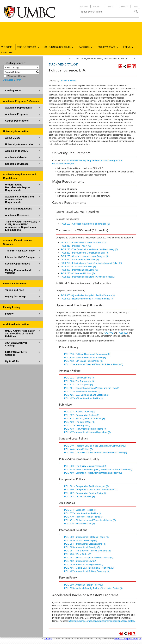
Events (111, 6)
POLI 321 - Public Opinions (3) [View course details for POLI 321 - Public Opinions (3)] (79, 378)
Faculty (23, 314)
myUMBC (97, 6)
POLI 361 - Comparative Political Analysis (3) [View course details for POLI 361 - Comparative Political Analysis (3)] (86, 486)
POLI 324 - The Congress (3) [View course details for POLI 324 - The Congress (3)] (79, 385)
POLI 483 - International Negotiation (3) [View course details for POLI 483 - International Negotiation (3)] (84, 564)
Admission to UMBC (23, 151)
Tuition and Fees (23, 290)
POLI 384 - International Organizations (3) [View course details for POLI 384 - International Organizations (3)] (85, 544)
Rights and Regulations (23, 209)
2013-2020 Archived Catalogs (23, 353)
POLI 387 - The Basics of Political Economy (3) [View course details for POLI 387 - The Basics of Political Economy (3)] (87, 551)
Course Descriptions (23, 121)
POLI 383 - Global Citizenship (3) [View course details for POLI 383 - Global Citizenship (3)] (81, 540)
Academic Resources (23, 215)
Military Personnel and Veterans (23, 271)
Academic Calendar (23, 157)
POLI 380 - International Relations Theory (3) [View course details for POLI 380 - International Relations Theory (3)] (86, 537)
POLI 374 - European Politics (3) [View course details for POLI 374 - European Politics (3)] (80, 510)
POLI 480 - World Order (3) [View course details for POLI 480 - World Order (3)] (78, 554)
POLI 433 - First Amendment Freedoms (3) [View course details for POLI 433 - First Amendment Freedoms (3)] (85, 429)
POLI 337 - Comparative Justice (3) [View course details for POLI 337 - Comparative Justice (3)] (82, 415)
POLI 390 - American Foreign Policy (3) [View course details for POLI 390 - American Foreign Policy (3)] (84, 585)
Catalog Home (23, 90)
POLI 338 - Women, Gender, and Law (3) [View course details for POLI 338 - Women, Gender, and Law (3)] (85, 419)
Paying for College (23, 296)
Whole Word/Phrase (17, 76)
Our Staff (7, 53)
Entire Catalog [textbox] (11, 67)
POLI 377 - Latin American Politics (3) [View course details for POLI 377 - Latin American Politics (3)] (83, 513)
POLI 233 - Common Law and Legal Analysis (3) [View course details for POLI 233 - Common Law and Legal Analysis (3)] (85, 256)
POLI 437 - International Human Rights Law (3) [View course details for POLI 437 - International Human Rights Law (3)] (87, 432)
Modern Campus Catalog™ (128, 639)
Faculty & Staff (108, 47)
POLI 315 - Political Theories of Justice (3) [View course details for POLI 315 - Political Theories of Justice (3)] (85, 357)
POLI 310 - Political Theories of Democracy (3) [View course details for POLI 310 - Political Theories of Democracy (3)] (87, 354)
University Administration (23, 144)
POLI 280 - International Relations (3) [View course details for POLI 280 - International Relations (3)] (79, 270)
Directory (124, 6)
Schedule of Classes (23, 164)
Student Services (28, 47)
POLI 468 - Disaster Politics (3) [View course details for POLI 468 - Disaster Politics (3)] (79, 496)
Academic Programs (23, 114)
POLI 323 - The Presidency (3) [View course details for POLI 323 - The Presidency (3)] (79, 381)
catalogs (48, 639)
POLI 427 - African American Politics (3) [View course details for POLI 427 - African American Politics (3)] (84, 398)
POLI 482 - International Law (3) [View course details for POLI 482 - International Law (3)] (80, 561)
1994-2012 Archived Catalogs (23, 344)
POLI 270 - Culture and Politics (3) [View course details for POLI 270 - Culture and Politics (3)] (78, 273)
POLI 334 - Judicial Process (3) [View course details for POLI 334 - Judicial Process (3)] (80, 412)
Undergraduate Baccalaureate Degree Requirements (23, 187)
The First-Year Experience (23, 251)
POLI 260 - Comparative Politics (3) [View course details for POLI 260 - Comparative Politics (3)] (78, 266)
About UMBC (23, 138)
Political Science (68, 81)
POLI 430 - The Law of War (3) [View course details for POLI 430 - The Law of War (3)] (79, 422)
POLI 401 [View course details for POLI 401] (108, 333)
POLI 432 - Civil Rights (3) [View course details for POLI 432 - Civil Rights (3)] (77, 425)
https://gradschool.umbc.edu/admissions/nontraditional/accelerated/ (102, 621)
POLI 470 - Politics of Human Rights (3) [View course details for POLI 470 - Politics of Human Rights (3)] (84, 517)
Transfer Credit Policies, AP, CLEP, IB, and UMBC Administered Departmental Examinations (23, 226)
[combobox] (102, 58)
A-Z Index (84, 6)
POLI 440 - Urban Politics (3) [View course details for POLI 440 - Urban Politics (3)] (78, 449)
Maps (136, 6)
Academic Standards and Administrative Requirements (23, 199)
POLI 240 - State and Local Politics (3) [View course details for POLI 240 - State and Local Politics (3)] (80, 260)
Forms (128, 47)
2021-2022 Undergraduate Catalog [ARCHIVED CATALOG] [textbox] (98, 58)
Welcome (7, 47)
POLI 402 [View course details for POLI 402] (123, 333)
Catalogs (86, 47)
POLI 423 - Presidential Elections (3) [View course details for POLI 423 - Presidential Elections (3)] (82, 391)
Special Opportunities (23, 264)
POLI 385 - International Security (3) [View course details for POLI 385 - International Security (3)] (82, 547)
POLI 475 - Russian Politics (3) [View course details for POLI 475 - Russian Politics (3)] (79, 524)
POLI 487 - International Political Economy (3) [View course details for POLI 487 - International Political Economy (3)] (87, 571)
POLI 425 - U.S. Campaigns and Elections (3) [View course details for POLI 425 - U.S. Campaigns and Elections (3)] (87, 395)
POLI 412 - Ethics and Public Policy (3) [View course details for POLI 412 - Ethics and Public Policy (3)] (83, 361)
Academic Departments (23, 108)
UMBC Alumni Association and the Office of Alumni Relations (23, 333)
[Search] (136, 12)
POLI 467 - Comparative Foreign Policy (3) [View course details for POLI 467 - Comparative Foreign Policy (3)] (85, 493)
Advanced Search (12, 80)
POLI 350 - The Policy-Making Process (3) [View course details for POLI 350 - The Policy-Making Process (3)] (85, 466)
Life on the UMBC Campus (23, 257)
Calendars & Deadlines (59, 47)
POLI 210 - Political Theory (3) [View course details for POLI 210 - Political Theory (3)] (76, 246)
